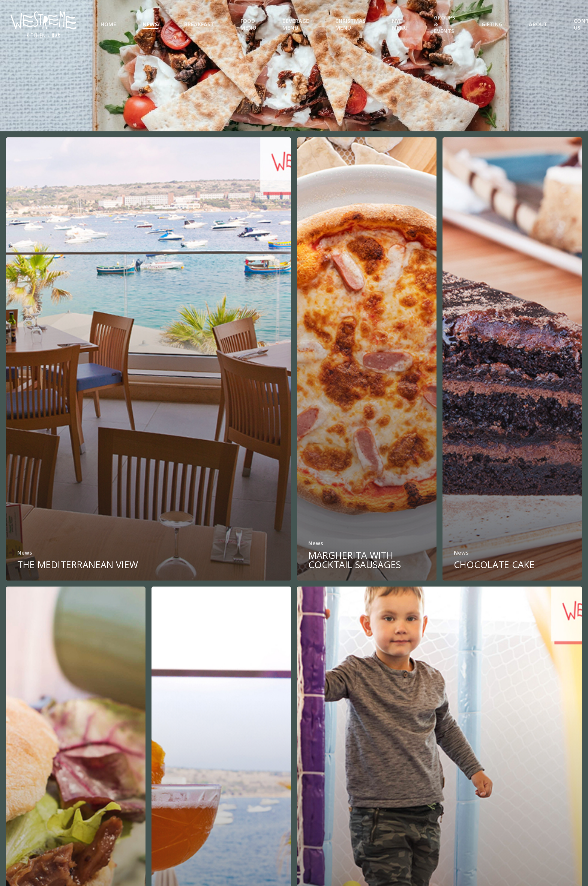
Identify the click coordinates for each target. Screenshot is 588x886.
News (25, 553)
